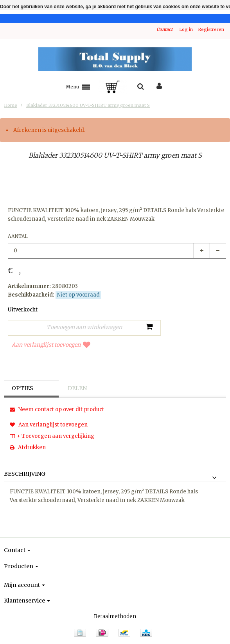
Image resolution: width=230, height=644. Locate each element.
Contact (164, 29)
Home (11, 105)
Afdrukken (28, 447)
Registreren (211, 29)
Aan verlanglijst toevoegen (51, 345)
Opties (22, 388)
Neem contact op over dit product (57, 409)
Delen (77, 388)
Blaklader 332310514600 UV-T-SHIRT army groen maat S (88, 105)
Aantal (18, 236)
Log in (186, 29)
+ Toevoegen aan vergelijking (52, 436)
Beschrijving (25, 474)
